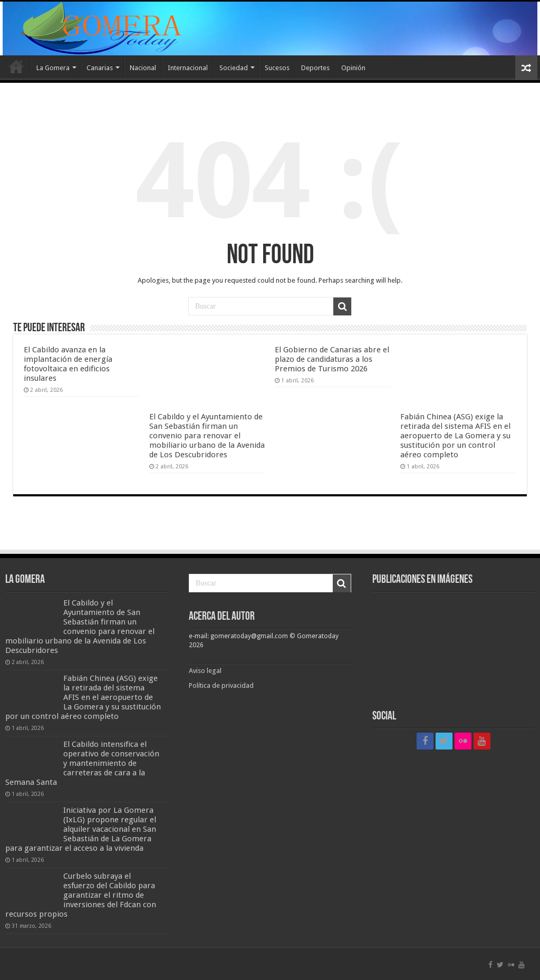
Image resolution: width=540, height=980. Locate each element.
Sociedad (234, 68)
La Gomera (53, 68)
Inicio (16, 66)
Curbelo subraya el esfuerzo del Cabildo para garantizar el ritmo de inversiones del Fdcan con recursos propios (81, 895)
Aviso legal (206, 671)
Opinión (353, 68)
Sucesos (277, 68)
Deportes (315, 68)
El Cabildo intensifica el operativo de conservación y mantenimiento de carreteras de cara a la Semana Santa (82, 763)
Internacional (188, 68)
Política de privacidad (221, 685)
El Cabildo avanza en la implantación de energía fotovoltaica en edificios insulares (68, 364)
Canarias (100, 68)
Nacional (143, 68)
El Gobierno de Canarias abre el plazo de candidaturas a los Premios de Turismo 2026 (332, 359)
